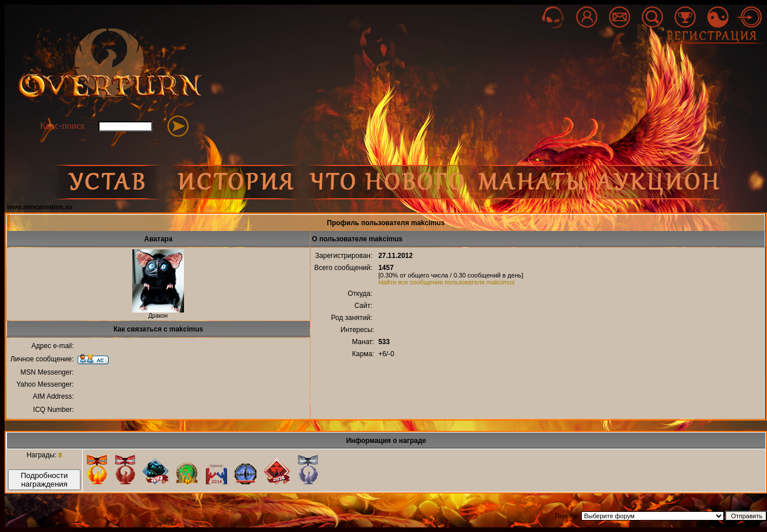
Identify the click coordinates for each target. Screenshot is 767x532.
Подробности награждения (44, 480)
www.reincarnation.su (40, 207)
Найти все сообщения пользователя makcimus (447, 282)
